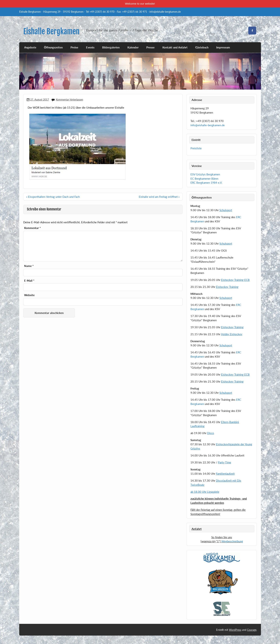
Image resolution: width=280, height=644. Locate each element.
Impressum (223, 47)
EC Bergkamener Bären (204, 179)
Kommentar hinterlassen (69, 100)
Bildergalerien (111, 47)
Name (29, 266)
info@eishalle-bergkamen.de (208, 125)
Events (90, 47)
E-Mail (29, 281)
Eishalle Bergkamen (51, 31)
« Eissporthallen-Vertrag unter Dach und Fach (53, 197)
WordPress (235, 630)
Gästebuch (202, 47)
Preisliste (196, 148)
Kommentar (32, 228)
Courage (252, 630)
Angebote (30, 47)
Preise (74, 47)
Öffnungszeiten (53, 47)
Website (29, 295)
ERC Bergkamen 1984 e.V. (206, 183)
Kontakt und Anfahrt (175, 47)
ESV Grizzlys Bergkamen (205, 174)
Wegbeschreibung (232, 541)
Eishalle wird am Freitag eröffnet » (159, 197)
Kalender (133, 47)
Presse (150, 47)
